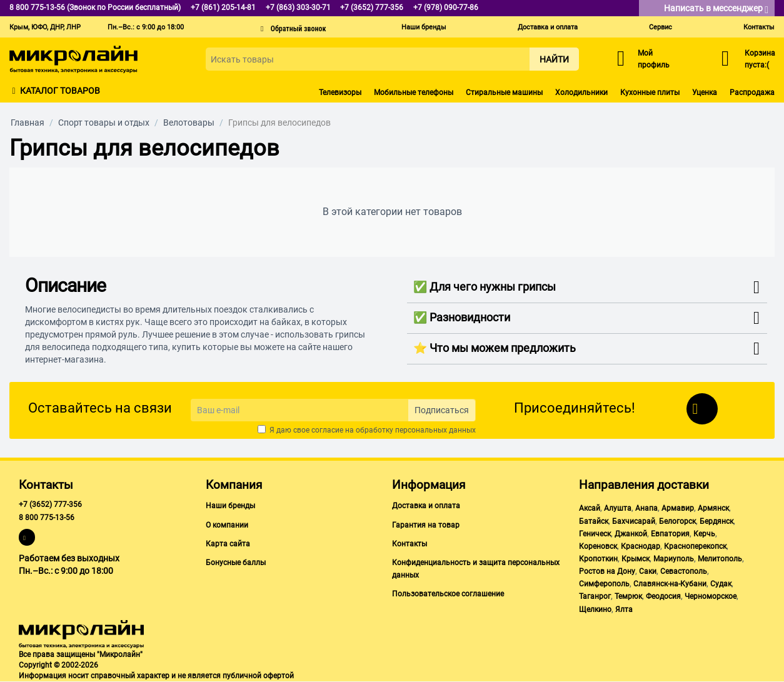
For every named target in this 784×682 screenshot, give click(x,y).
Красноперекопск (695, 546)
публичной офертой (258, 676)
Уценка (705, 93)
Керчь (704, 534)
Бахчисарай (634, 521)
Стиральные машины (504, 93)
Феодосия (663, 596)
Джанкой (631, 534)
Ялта (624, 609)
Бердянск (716, 521)
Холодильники (581, 93)
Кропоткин (598, 559)
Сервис (661, 27)
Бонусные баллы (236, 563)
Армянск (713, 508)
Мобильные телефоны (414, 93)
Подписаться (442, 410)
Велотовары (189, 123)
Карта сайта (228, 544)
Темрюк (628, 596)
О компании (227, 525)
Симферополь (604, 584)
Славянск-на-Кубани (670, 584)
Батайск (594, 521)
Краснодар (641, 546)
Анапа (646, 508)
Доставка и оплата (548, 27)
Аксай (590, 508)
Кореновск (598, 546)
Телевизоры (340, 93)
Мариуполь (674, 559)
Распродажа (752, 93)
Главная (28, 123)
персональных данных (435, 430)
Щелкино (595, 609)
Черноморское (711, 596)
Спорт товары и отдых (104, 123)
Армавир (678, 508)
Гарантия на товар (426, 525)
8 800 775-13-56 (47, 518)
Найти (554, 59)
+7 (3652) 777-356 (50, 504)
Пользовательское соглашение (448, 594)
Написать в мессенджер (716, 9)
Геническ (595, 534)
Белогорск (677, 521)
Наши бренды (424, 27)
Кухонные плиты (650, 93)
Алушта (618, 508)
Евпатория (670, 534)
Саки (648, 571)
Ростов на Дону (607, 571)
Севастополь (684, 571)
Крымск (636, 559)
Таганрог (595, 596)
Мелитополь (720, 559)
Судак (721, 584)
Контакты (759, 27)
